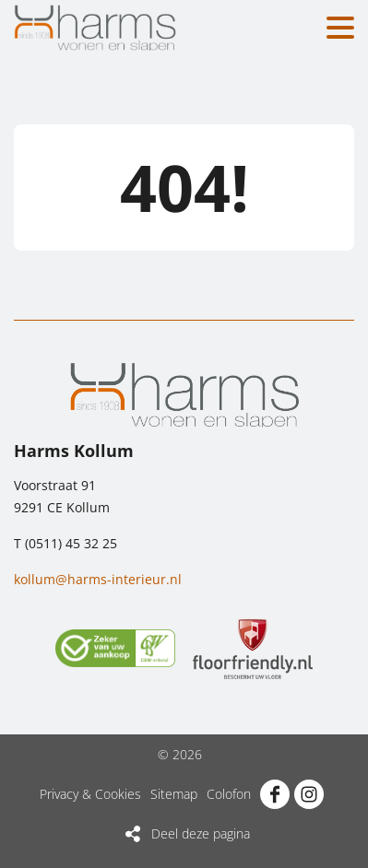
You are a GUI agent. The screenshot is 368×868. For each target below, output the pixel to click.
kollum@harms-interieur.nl (98, 579)
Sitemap (174, 794)
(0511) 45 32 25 (71, 543)
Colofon (229, 794)
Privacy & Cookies (90, 794)
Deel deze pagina (201, 833)
